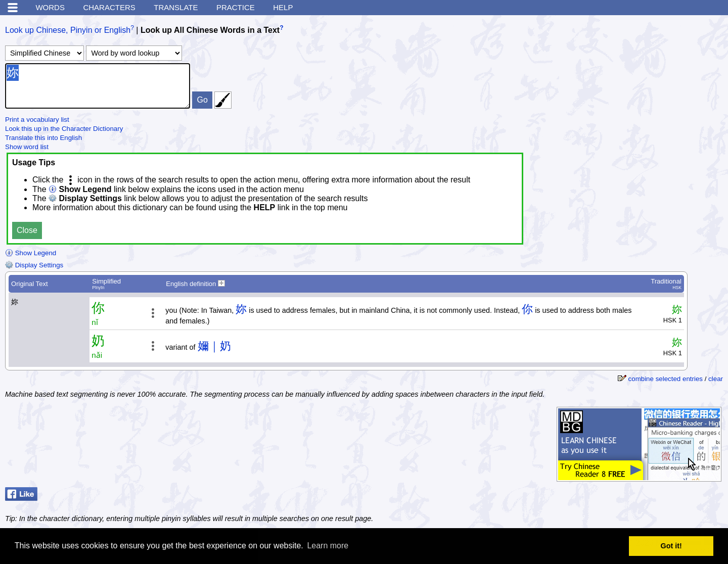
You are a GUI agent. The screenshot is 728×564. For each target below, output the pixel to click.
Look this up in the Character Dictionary (64, 129)
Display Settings (34, 265)
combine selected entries (666, 379)
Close (27, 230)
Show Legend (31, 253)
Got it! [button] (671, 546)
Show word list (27, 147)
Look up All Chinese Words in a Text (210, 30)
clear (716, 379)
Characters (109, 7)
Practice (236, 7)
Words (50, 7)
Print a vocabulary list (37, 120)
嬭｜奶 (214, 346)
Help (283, 7)
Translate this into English (43, 138)
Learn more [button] (328, 546)
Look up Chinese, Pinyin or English (68, 30)
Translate (176, 7)
